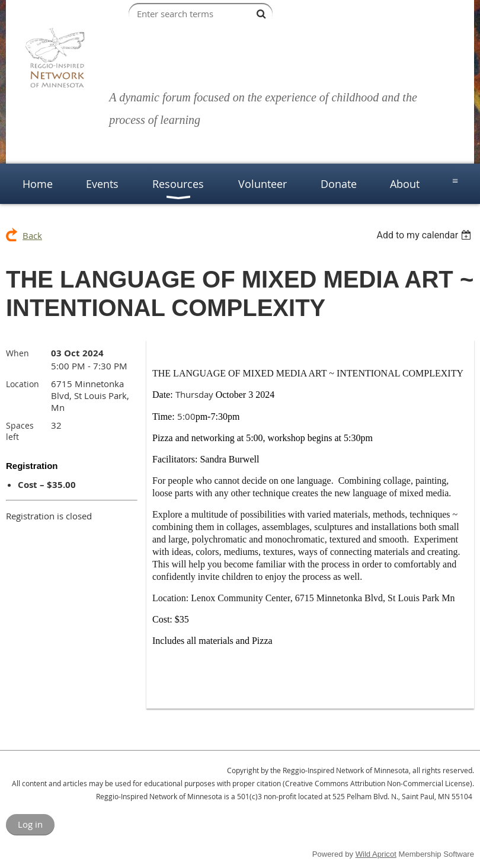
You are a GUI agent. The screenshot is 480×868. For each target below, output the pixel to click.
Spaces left (20, 431)
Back (32, 235)
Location (23, 384)
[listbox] (425, 235)
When (17, 353)
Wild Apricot (376, 854)
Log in (30, 824)
